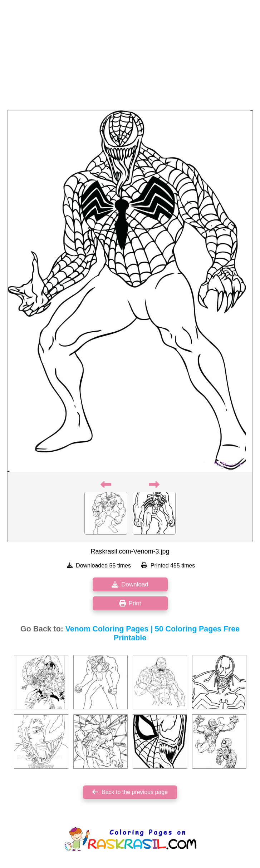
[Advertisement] (130, 57)
